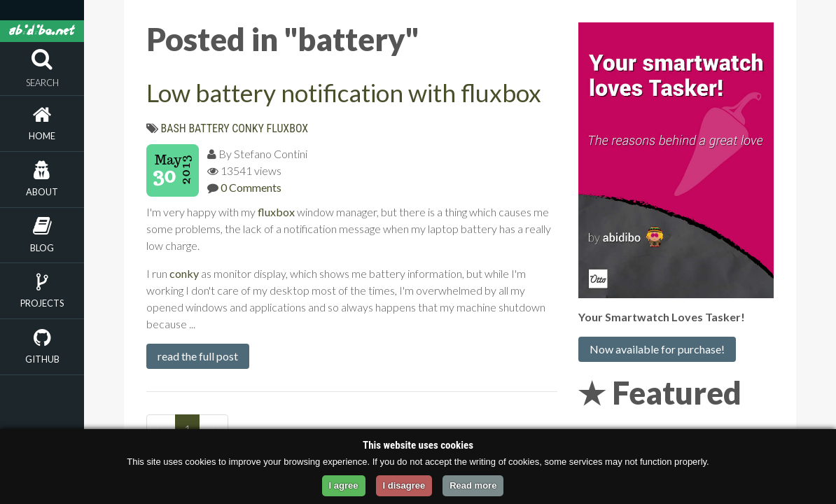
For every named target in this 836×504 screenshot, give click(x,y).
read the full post (198, 356)
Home (42, 136)
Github (42, 359)
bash (174, 128)
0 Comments (251, 187)
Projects (42, 303)
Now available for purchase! (657, 349)
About (42, 192)
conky (248, 128)
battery (209, 128)
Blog (42, 248)
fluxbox (288, 128)
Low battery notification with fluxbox (344, 92)
